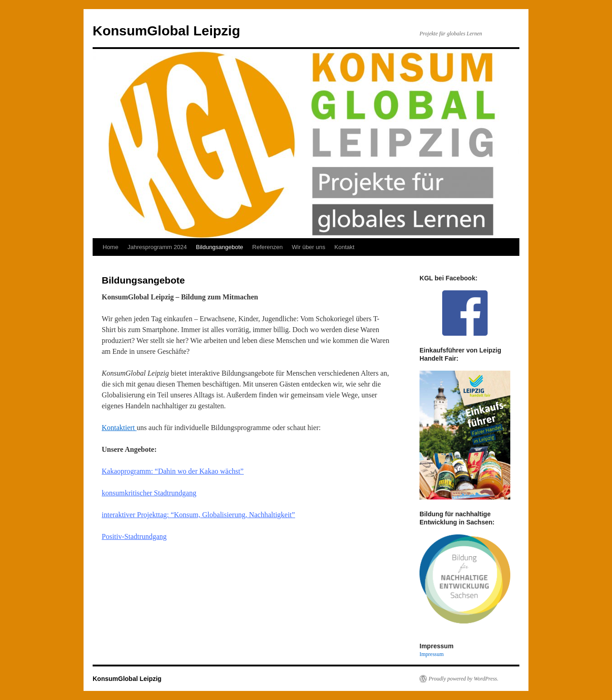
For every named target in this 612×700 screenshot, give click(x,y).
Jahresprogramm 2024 (157, 247)
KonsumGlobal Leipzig (166, 31)
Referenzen (268, 247)
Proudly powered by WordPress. (464, 679)
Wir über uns (309, 247)
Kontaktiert (119, 428)
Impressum (432, 654)
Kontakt (345, 247)
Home (111, 247)
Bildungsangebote (219, 247)
